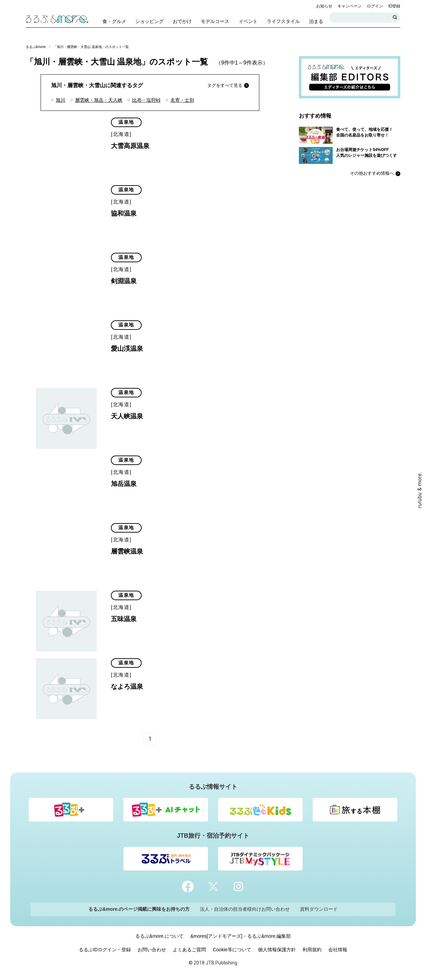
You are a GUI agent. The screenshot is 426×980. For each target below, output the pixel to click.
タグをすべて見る (225, 85)
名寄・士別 (182, 100)
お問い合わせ (152, 950)
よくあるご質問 (189, 950)
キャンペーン (350, 6)
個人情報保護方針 (277, 950)
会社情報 (338, 950)
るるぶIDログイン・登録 (105, 950)
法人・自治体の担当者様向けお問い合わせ (245, 909)
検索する (395, 18)
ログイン (375, 6)
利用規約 (312, 950)
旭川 (61, 100)
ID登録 (394, 6)
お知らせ (324, 6)
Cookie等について (232, 950)
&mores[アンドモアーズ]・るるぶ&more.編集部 (241, 936)
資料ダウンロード (319, 909)
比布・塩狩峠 (146, 100)
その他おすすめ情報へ (372, 173)
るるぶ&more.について (159, 936)
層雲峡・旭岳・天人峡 (99, 100)
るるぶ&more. (36, 47)
